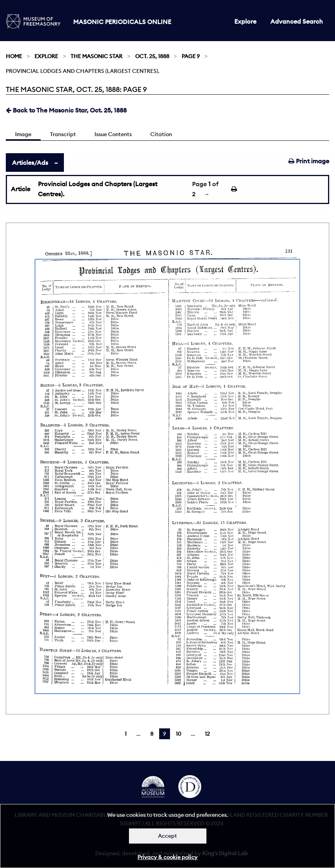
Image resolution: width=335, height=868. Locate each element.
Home (14, 56)
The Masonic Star (96, 56)
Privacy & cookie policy (167, 857)
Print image (309, 161)
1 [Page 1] (126, 734)
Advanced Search (297, 21)
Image (23, 134)
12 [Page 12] (207, 734)
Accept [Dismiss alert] (167, 836)
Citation (161, 134)
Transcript (63, 134)
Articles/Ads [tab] (30, 163)
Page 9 (191, 56)
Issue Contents (113, 134)
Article (21, 189)
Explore (245, 21)
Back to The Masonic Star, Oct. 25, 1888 (66, 110)
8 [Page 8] (152, 734)
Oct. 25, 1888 (152, 56)
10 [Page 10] (179, 734)
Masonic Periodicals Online (122, 22)
